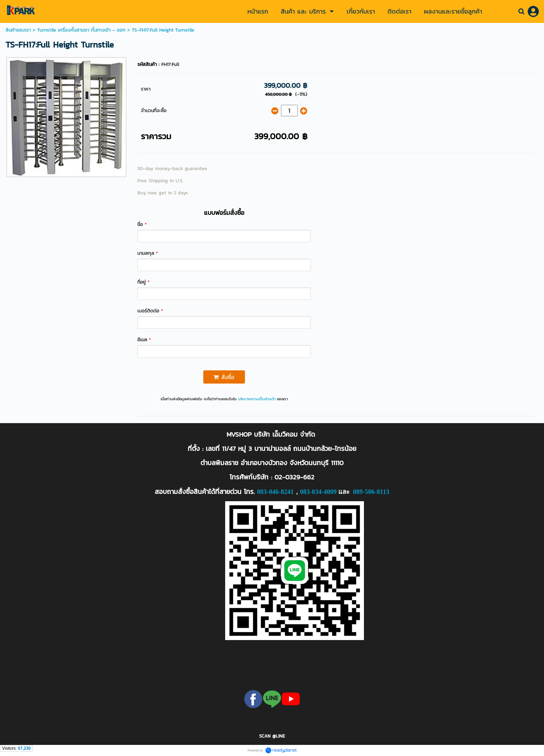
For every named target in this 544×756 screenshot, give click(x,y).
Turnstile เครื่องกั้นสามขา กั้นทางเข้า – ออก (81, 30)
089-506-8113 (371, 492)
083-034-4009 (318, 492)
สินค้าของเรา (18, 30)
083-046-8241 (275, 492)
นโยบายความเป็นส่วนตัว (257, 399)
